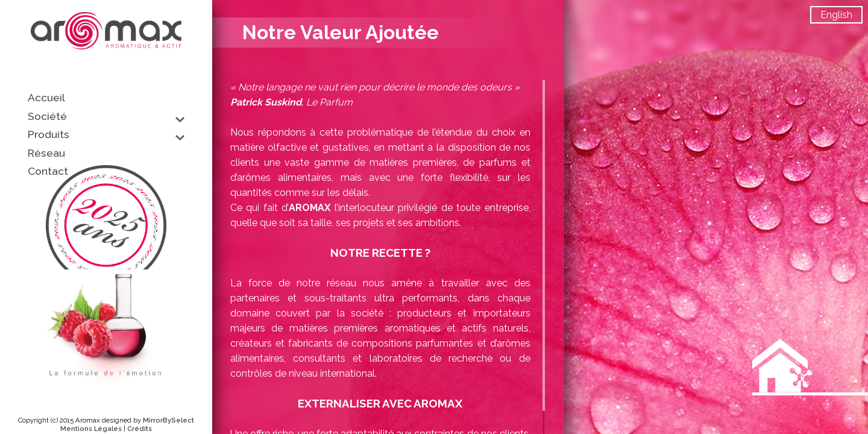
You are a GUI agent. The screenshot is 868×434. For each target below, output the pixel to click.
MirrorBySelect (168, 420)
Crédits (140, 429)
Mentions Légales (91, 429)
